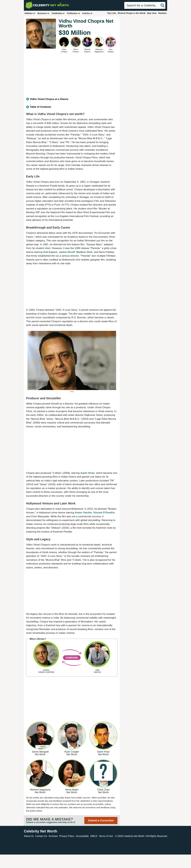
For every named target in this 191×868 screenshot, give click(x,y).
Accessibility (82, 836)
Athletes (30, 13)
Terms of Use (106, 836)
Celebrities (58, 13)
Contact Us (41, 836)
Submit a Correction (101, 820)
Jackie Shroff (67, 252)
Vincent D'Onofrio (104, 513)
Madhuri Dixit (84, 252)
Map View (152, 13)
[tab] (72, 99)
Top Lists (112, 13)
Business (43, 13)
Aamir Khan (88, 473)
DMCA (94, 836)
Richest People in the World (132, 13)
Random (162, 13)
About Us (29, 836)
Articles (87, 13)
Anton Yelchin (83, 513)
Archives (53, 836)
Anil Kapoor (50, 252)
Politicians (74, 13)
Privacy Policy (67, 836)
